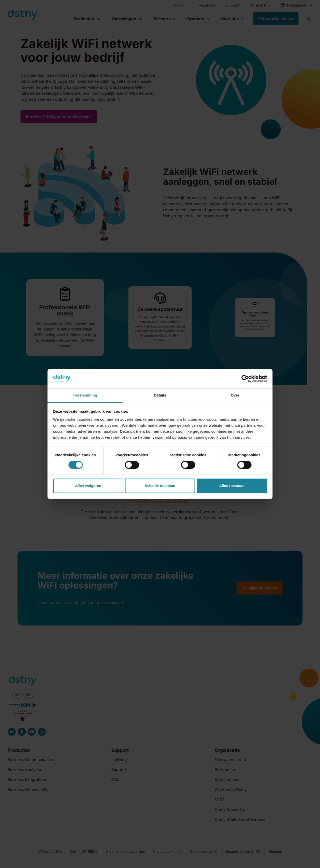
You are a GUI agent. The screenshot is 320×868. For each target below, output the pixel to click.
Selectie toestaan (160, 486)
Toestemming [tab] (85, 395)
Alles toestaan (232, 486)
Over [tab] (235, 395)
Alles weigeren (88, 486)
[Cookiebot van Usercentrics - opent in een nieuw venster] (245, 379)
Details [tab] (160, 395)
